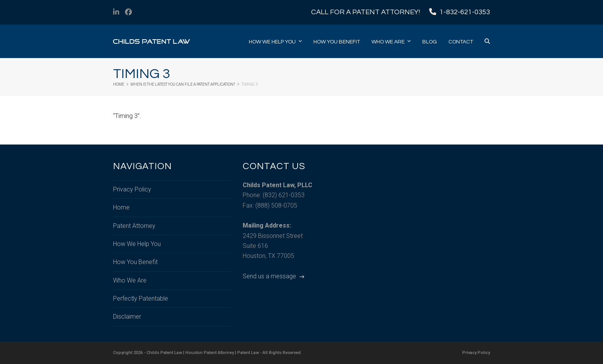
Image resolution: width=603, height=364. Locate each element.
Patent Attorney (134, 226)
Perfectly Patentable (141, 298)
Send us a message (273, 276)
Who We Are (130, 280)
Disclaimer (127, 317)
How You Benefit (135, 262)
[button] (487, 42)
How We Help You (137, 244)
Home (121, 207)
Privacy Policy (132, 189)
